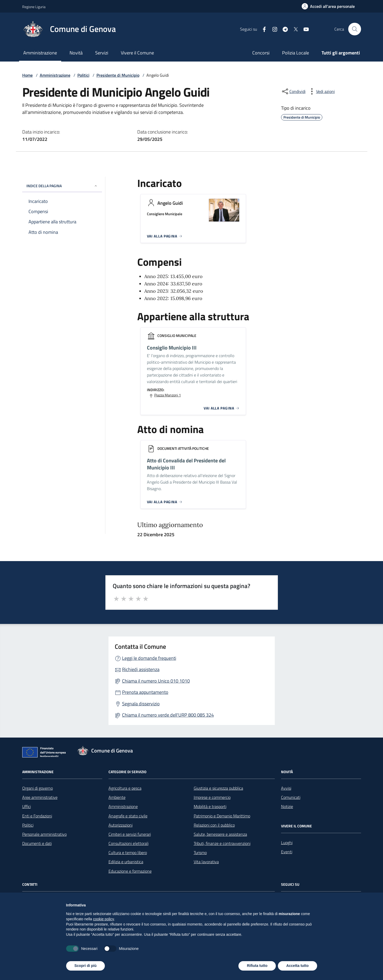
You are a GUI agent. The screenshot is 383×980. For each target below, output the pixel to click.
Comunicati (291, 797)
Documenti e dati (37, 843)
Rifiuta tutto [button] (257, 966)
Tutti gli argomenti (341, 53)
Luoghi (287, 843)
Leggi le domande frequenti (149, 658)
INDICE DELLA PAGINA (62, 186)
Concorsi (261, 53)
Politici (83, 75)
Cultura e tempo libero (128, 852)
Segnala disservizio (141, 704)
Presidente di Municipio (118, 75)
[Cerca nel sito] (355, 29)
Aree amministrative (40, 797)
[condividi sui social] (293, 91)
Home (27, 75)
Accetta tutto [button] (298, 966)
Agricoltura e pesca (125, 788)
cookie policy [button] (104, 919)
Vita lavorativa (206, 862)
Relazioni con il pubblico (214, 825)
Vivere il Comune (137, 53)
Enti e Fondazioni (37, 816)
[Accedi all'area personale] (328, 6)
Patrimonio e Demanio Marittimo (222, 816)
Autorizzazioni (121, 825)
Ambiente (117, 797)
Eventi (287, 852)
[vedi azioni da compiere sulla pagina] (321, 91)
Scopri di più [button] (86, 966)
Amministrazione (40, 53)
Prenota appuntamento (145, 692)
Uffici (27, 806)
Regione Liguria (34, 7)
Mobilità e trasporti (210, 806)
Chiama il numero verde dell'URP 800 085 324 (168, 715)
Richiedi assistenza (141, 669)
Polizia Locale (296, 53)
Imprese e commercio (212, 797)
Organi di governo (38, 788)
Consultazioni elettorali (128, 843)
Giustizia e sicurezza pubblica (218, 788)
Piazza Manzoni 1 (168, 395)
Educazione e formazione (130, 871)
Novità (76, 53)
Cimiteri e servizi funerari (130, 834)
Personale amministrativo (44, 834)
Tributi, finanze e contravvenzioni (222, 843)
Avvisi (286, 788)
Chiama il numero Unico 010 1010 (156, 681)
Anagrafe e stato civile (128, 816)
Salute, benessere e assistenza (220, 834)
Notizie (287, 806)
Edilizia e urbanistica (126, 862)
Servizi (102, 53)
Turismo (200, 852)
